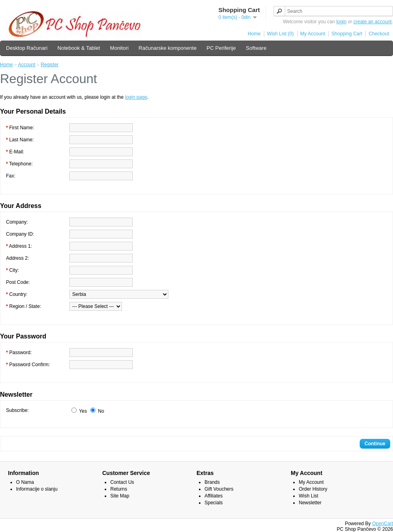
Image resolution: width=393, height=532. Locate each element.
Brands (212, 482)
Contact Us (122, 482)
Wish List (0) (281, 34)
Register (50, 65)
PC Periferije (221, 48)
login (341, 22)
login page (136, 97)
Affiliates (214, 496)
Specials (214, 503)
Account (27, 65)
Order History (313, 489)
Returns (119, 489)
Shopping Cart (347, 34)
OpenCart (383, 524)
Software (256, 48)
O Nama (25, 482)
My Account (313, 34)
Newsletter (310, 503)
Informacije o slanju (37, 489)
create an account (372, 22)
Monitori (119, 48)
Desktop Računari (27, 48)
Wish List (309, 496)
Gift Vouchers (219, 489)
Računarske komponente (168, 48)
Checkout (379, 34)
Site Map (120, 496)
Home (254, 34)
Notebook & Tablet (79, 48)
